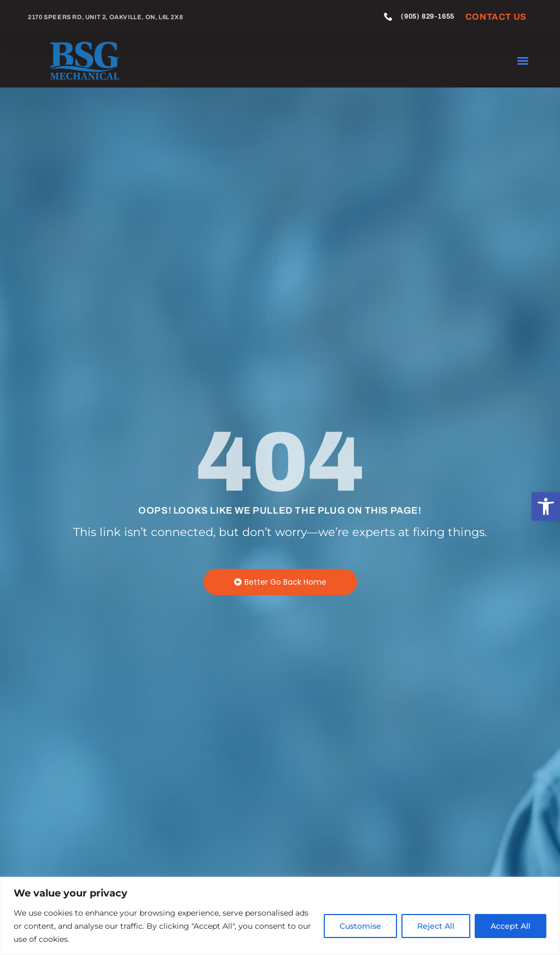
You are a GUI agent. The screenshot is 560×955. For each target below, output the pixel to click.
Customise (360, 926)
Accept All (511, 926)
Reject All (436, 926)
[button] (546, 506)
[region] (280, 916)
